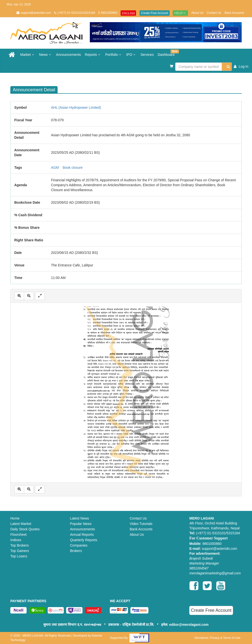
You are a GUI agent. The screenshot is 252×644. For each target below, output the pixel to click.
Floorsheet (18, 535)
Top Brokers (20, 545)
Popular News (81, 524)
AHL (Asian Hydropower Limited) (76, 107)
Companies (79, 545)
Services (147, 55)
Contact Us (214, 13)
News (46, 55)
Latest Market (21, 524)
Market (28, 55)
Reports (93, 55)
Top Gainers (20, 551)
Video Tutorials (141, 524)
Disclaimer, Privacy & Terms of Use (217, 638)
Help (180, 13)
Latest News (80, 518)
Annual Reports (82, 535)
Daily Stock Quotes (25, 529)
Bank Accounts (234, 13)
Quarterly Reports (84, 540)
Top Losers (19, 556)
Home (15, 518)
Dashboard (167, 53)
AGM (55, 168)
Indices (16, 540)
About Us (197, 13)
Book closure (73, 168)
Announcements (69, 55)
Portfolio (114, 55)
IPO (131, 55)
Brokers (76, 551)
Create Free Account (155, 13)
